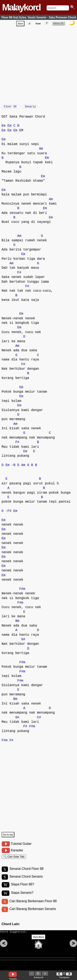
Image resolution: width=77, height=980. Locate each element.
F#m (22, 591)
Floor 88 (11, 108)
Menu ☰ (58, 24)
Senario (30, 108)
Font (38, 24)
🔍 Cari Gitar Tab (14, 859)
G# (23, 641)
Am (41, 151)
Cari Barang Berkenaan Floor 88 (33, 906)
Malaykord (21, 7)
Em (4, 128)
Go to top (8, 837)
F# (19, 275)
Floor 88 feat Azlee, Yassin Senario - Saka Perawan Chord (39, 17)
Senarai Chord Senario (26, 881)
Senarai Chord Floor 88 (26, 873)
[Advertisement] (38, 65)
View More (38, 945)
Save (20, 24)
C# (39, 719)
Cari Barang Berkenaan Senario (33, 915)
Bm (17, 623)
